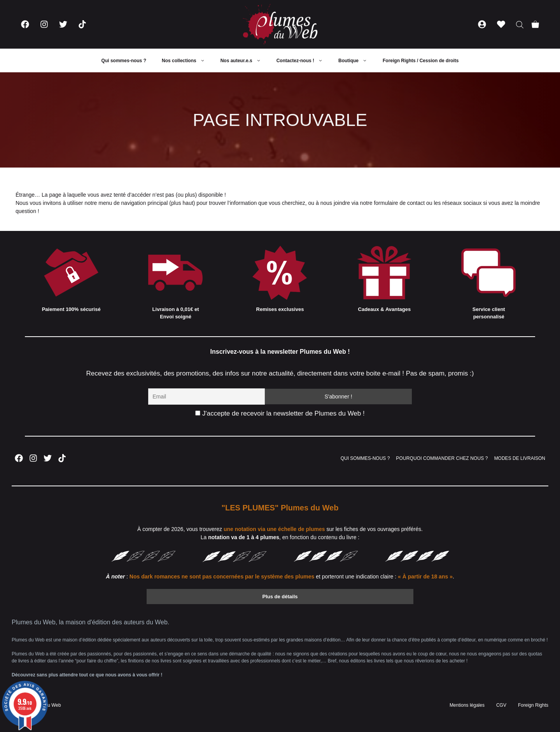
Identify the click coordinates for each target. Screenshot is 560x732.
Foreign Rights (533, 705)
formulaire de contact (399, 203)
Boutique (357, 61)
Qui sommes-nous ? (124, 61)
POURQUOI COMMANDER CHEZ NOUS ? (442, 458)
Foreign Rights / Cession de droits (421, 61)
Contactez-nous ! (304, 61)
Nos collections (187, 61)
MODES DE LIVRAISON (520, 458)
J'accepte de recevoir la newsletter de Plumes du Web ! (280, 413)
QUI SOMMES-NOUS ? (365, 458)
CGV (501, 705)
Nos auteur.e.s (245, 61)
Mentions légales (467, 705)
